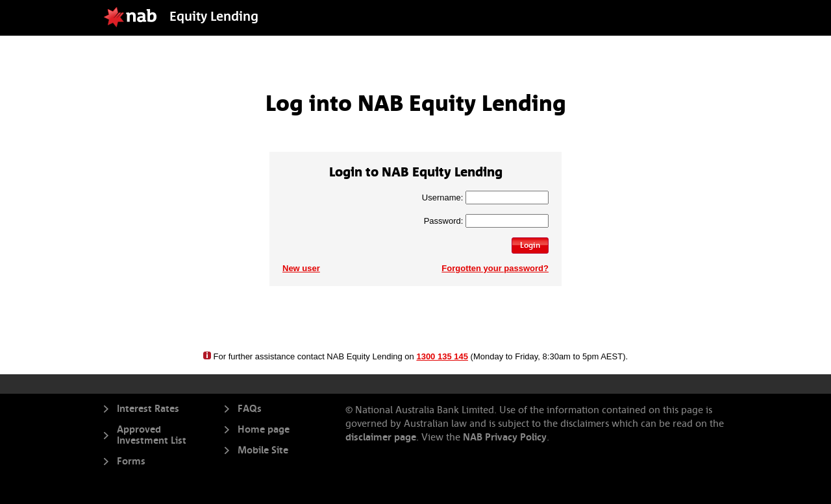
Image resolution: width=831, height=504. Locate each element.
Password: (444, 221)
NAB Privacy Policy (503, 438)
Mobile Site (263, 450)
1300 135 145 (442, 356)
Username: (443, 198)
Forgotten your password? (495, 268)
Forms (131, 462)
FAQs (250, 409)
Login (530, 245)
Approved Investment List (152, 435)
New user (301, 268)
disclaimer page (381, 438)
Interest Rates (148, 409)
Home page (264, 430)
